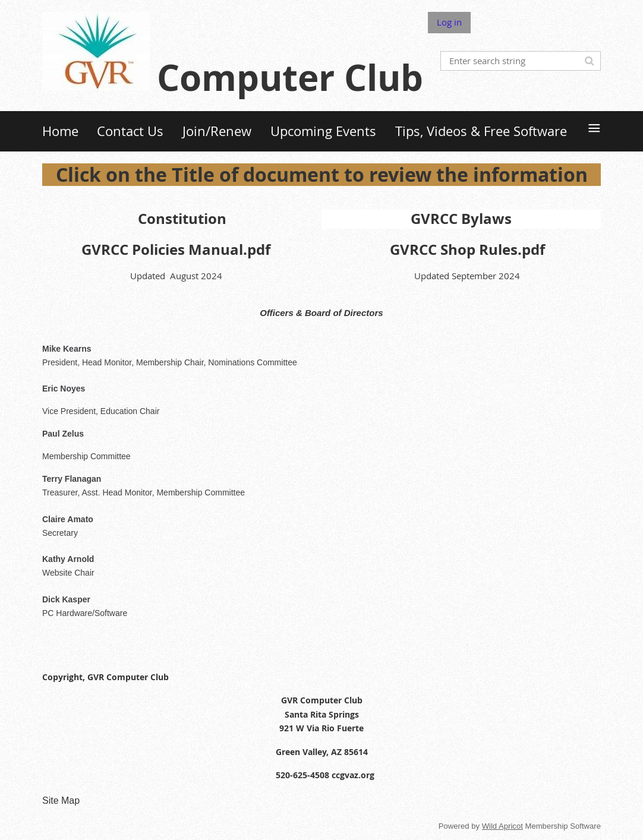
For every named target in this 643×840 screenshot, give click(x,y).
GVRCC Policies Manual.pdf (176, 250)
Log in (449, 22)
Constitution (182, 219)
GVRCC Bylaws (461, 219)
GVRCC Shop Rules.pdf (467, 250)
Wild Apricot (502, 826)
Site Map (61, 800)
